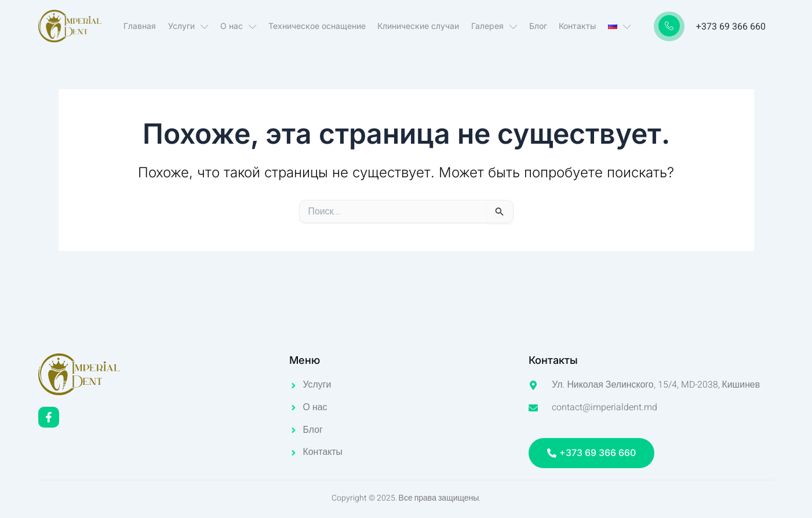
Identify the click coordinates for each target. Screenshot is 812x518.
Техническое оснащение (318, 26)
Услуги (189, 26)
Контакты (577, 26)
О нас (239, 26)
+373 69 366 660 (731, 27)
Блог (538, 26)
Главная (141, 26)
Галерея (494, 26)
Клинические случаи (419, 26)
